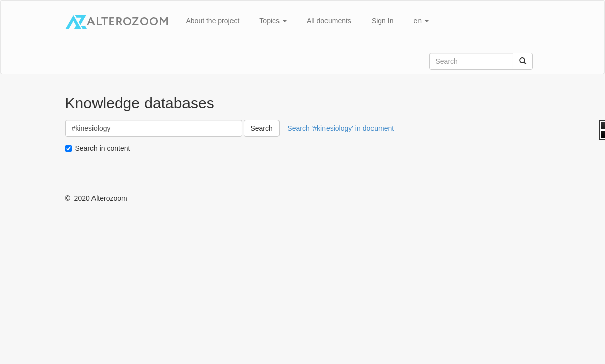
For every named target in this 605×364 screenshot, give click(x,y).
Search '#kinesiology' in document (340, 128)
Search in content (103, 148)
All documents (329, 21)
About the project (213, 21)
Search (261, 128)
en (421, 21)
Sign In (383, 21)
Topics (273, 21)
